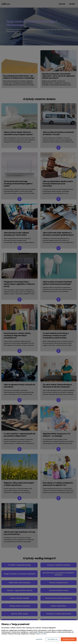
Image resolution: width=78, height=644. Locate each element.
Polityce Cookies (41, 634)
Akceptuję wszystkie (69, 639)
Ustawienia (39, 639)
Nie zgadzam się (53, 639)
